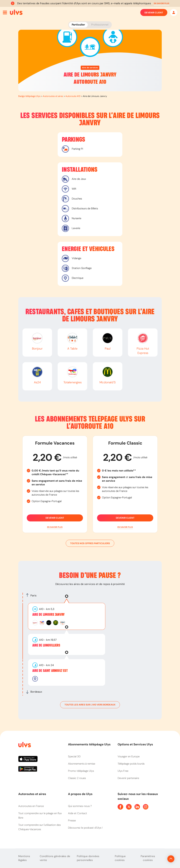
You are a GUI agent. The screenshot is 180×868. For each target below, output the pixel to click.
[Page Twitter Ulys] (129, 807)
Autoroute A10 (73, 96)
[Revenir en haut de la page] (159, 859)
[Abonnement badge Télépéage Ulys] (16, 12)
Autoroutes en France (31, 806)
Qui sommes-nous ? (80, 806)
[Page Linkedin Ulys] (137, 807)
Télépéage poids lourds (131, 764)
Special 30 (74, 756)
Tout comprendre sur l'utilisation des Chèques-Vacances (39, 827)
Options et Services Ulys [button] (135, 744)
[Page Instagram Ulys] (146, 807)
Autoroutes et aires (53, 96)
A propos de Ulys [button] (80, 794)
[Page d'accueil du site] (24, 745)
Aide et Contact (78, 813)
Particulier (78, 25)
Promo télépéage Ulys (81, 771)
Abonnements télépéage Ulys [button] (89, 744)
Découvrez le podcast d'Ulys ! (85, 828)
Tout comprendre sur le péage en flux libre (40, 815)
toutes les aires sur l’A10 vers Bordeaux (90, 705)
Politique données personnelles (88, 858)
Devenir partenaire (128, 778)
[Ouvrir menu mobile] (5, 12)
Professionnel (100, 25)
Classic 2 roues (77, 778)
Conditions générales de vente (55, 858)
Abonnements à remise (82, 764)
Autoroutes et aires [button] (32, 794)
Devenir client (154, 12)
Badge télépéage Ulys (29, 96)
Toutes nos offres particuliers (90, 543)
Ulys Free (123, 771)
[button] (162, 3)
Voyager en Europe (129, 756)
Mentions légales (24, 858)
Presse (72, 821)
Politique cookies (120, 858)
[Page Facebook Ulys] (120, 807)
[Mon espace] (174, 12)
